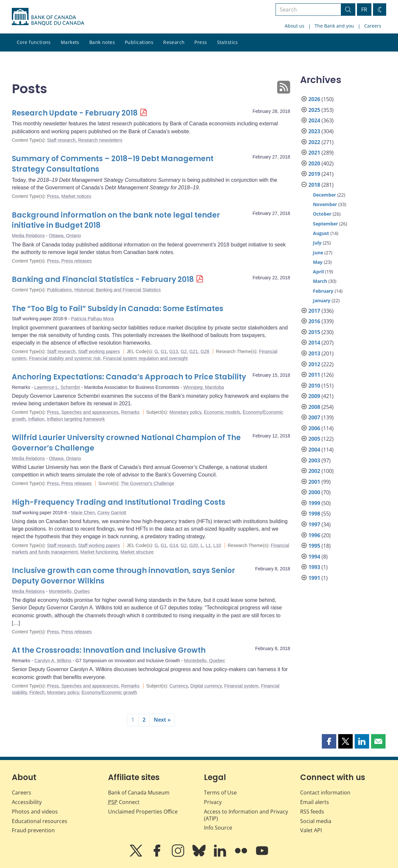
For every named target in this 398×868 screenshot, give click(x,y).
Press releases (77, 261)
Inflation (36, 419)
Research (174, 42)
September (325, 224)
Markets (70, 42)
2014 (314, 343)
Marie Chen (83, 513)
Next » (162, 720)
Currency (179, 686)
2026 (314, 99)
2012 (314, 364)
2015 (314, 332)
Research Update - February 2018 (75, 113)
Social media (316, 821)
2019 (314, 174)
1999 (314, 503)
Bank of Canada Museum (139, 793)
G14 (174, 545)
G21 (193, 351)
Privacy (213, 802)
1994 (314, 557)
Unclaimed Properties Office (143, 812)
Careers (373, 26)
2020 (314, 163)
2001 (314, 482)
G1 (164, 351)
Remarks (130, 412)
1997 (314, 524)
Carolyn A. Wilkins (53, 661)
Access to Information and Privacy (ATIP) (246, 815)
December (324, 195)
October (322, 214)
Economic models (222, 412)
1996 (314, 535)
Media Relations (28, 236)
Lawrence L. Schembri (57, 387)
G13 (174, 351)
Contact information (325, 793)
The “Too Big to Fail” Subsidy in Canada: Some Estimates (118, 309)
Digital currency (206, 686)
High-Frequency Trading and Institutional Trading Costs (119, 502)
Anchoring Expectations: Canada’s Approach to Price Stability (129, 377)
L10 (217, 545)
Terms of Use (220, 793)
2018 (314, 185)
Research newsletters (100, 140)
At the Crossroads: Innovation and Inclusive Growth (109, 650)
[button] (329, 741)
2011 (314, 375)
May (318, 262)
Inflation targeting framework (76, 419)
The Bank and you (334, 26)
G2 (184, 351)
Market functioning (99, 552)
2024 (314, 120)
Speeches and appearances (90, 412)
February (323, 291)
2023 (314, 131)
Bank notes (102, 42)
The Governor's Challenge (148, 483)
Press (201, 42)
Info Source (218, 828)
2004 (314, 450)
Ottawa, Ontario (65, 236)
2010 (314, 386)
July (317, 243)
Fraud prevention (33, 830)
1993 (314, 567)
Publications (139, 42)
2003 (314, 460)
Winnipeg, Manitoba (204, 387)
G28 (205, 351)
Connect (124, 802)
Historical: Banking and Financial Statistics (117, 290)
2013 (314, 353)
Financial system (241, 686)
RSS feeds (312, 812)
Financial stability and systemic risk (65, 358)
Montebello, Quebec (69, 591)
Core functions (34, 42)
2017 (314, 311)
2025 (314, 110)
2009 (314, 396)
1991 (314, 578)
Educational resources (40, 821)
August (321, 233)
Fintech (37, 692)
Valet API (311, 830)
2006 (314, 428)
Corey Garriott (112, 513)
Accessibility (27, 802)
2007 (314, 417)
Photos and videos (35, 812)
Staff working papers (99, 351)
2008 (314, 407)
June (318, 253)
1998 (314, 514)
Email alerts (315, 802)
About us (295, 26)
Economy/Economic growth (109, 692)
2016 (314, 321)
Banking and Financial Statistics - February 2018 (103, 279)
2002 (314, 471)
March (320, 281)
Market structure (137, 552)
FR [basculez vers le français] (364, 10)
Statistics (228, 42)
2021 (314, 153)
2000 (314, 492)
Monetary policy (185, 412)
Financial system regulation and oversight (145, 358)
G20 (193, 545)
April (318, 272)
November (325, 204)
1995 (314, 546)
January (322, 300)
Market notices (76, 196)
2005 (314, 439)
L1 (208, 545)
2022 (314, 142)
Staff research (61, 140)
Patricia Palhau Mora (92, 319)
